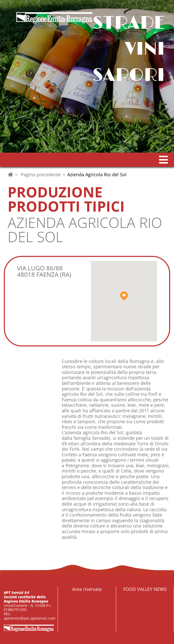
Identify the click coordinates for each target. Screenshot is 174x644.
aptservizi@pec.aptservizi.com (30, 618)
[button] (163, 160)
